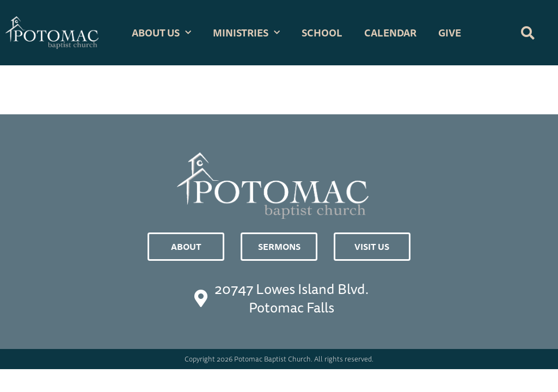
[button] (528, 33)
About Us (161, 33)
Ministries (246, 33)
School (322, 33)
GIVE (450, 33)
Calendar (390, 33)
